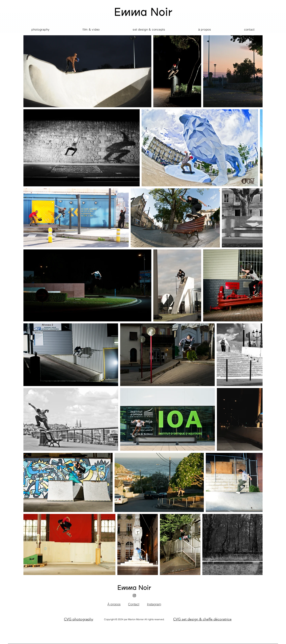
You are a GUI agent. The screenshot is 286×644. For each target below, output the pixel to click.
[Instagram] (134, 596)
